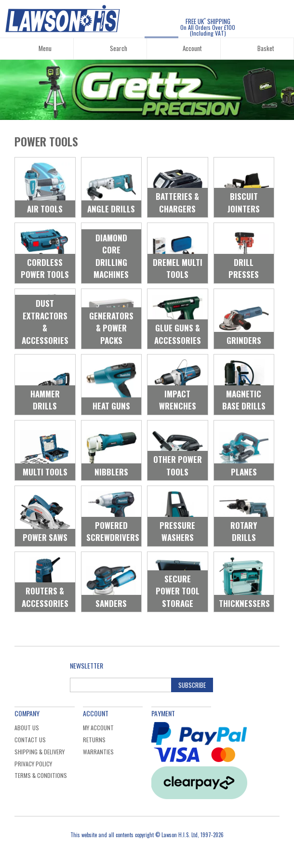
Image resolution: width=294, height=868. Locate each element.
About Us (27, 728)
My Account (98, 728)
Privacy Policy (33, 764)
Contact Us (30, 740)
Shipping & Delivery (40, 752)
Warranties (98, 752)
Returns (94, 740)
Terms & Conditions (41, 775)
